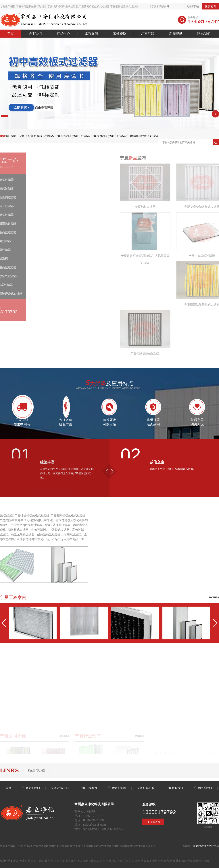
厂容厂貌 (148, 34)
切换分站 (164, 6)
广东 (126, 861)
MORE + (214, 597)
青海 (184, 861)
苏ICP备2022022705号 (206, 846)
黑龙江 (61, 861)
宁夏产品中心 (60, 788)
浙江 (79, 861)
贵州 (155, 861)
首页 (11, 34)
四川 (149, 861)
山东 (103, 861)
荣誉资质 (120, 34)
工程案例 (91, 34)
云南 (161, 861)
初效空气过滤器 (37, 770)
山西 (34, 861)
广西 (132, 861)
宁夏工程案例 (89, 788)
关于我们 (35, 34)
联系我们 (204, 34)
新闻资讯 (176, 34)
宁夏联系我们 (203, 788)
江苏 (74, 861)
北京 (16, 861)
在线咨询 (210, 6)
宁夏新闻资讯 (174, 788)
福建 (91, 861)
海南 (138, 861)
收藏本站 (193, 6)
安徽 (85, 861)
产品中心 (63, 34)
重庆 (143, 861)
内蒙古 (41, 861)
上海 (68, 861)
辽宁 (48, 861)
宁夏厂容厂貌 (146, 788)
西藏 (167, 861)
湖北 (114, 861)
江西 (97, 861)
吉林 (53, 861)
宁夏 (190, 861)
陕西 (172, 861)
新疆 (196, 861)
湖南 (120, 861)
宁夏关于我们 (31, 788)
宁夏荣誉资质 (117, 788)
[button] (4, 116)
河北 (28, 861)
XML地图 (151, 846)
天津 (22, 861)
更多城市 (204, 861)
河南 (108, 861)
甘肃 (178, 861)
